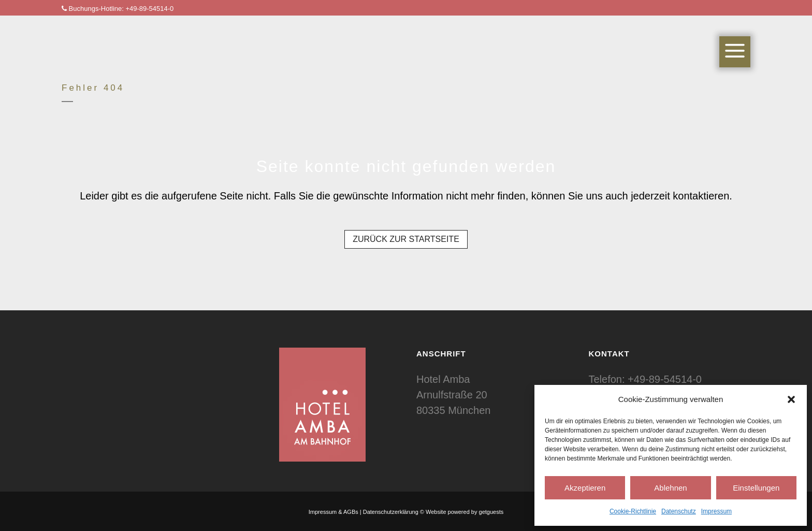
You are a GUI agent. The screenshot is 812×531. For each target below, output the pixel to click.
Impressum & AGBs (334, 512)
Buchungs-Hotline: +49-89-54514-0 (118, 9)
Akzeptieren (585, 488)
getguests (491, 512)
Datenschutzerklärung (391, 512)
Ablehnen (670, 488)
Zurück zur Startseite (406, 239)
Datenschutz (679, 511)
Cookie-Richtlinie (633, 511)
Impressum (716, 511)
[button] (791, 399)
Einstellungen (756, 488)
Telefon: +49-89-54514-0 (646, 379)
